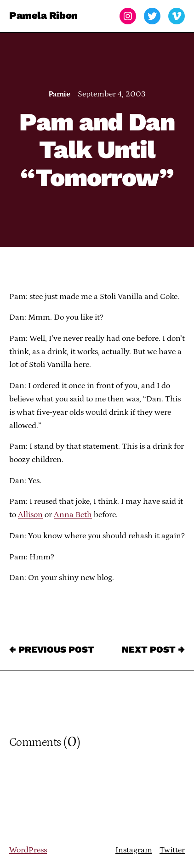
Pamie (59, 94)
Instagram (134, 850)
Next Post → (153, 649)
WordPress (28, 850)
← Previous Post (52, 649)
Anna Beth (73, 515)
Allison (30, 515)
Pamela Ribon (43, 16)
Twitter (172, 850)
